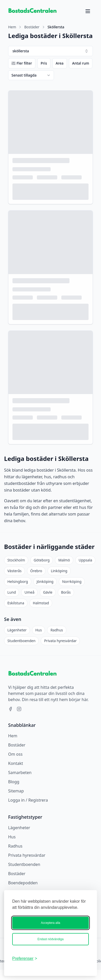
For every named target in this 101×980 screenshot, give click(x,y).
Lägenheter (17, 630)
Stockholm (16, 560)
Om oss (15, 754)
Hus (39, 630)
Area (60, 63)
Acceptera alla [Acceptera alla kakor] (50, 923)
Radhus (57, 630)
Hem (12, 27)
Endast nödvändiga (51, 939)
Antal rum (81, 63)
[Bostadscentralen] (65, 959)
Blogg (14, 782)
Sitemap (16, 791)
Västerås (15, 571)
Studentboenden (21, 641)
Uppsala (85, 560)
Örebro (36, 571)
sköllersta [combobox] (51, 51)
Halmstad (41, 603)
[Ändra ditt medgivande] (25, 959)
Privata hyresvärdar (60, 641)
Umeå (29, 592)
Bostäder (32, 27)
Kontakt (16, 763)
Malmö (64, 560)
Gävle (48, 592)
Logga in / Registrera (28, 800)
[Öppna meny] (88, 11)
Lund (12, 592)
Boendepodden (23, 883)
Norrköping (72, 581)
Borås (66, 592)
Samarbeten (20, 773)
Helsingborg (18, 581)
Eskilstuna (16, 603)
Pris (44, 63)
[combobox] (31, 75)
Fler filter (22, 63)
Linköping (59, 571)
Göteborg (42, 560)
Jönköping (45, 581)
